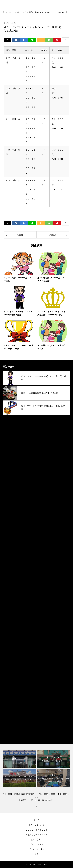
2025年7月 (8, 484)
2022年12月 (9, 688)
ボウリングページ (37, 825)
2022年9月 (8, 695)
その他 (6, 715)
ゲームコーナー (37, 844)
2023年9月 (8, 629)
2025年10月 (9, 465)
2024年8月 (8, 557)
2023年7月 (8, 642)
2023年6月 (8, 649)
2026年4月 (8, 425)
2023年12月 (9, 609)
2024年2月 (8, 596)
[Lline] (32, 40)
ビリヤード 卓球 (37, 849)
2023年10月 (9, 623)
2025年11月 (9, 458)
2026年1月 (8, 445)
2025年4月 (8, 504)
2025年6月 (8, 491)
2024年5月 (8, 577)
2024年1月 (8, 603)
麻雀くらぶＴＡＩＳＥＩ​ (37, 835)
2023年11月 (9, 616)
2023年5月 (8, 655)
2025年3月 (8, 511)
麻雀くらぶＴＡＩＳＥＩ (15, 734)
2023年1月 (8, 682)
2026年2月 (8, 438)
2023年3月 (8, 669)
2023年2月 (8, 675)
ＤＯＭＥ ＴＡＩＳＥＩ (37, 830)
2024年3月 (8, 590)
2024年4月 (8, 583)
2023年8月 (8, 636)
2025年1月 (8, 524)
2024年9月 (8, 550)
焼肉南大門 (9, 728)
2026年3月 (8, 432)
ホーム (37, 820)
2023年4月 (8, 662)
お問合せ (37, 854)
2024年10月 (9, 544)
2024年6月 (8, 570)
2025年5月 (8, 498)
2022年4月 (8, 702)
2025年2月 (8, 517)
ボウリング (9, 721)
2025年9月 (8, 471)
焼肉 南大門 (37, 840)
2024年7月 (8, 563)
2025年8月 (8, 478)
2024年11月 (9, 537)
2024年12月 (9, 531)
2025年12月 (9, 452)
